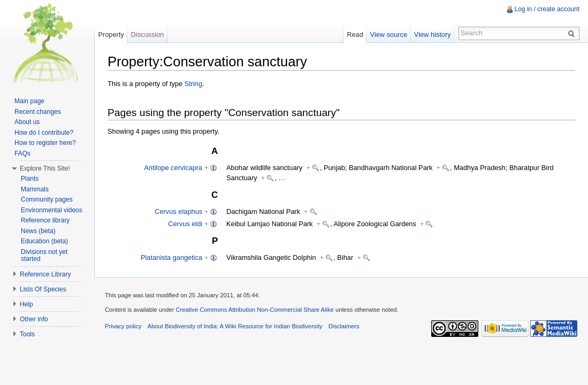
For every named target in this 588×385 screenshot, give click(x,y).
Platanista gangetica (171, 257)
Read (355, 34)
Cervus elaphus (178, 211)
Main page (29, 101)
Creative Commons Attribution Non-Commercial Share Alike (254, 310)
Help (26, 304)
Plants (30, 179)
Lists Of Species (43, 289)
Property (111, 34)
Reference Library (45, 274)
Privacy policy (123, 326)
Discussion (148, 34)
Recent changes (38, 112)
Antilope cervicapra (173, 168)
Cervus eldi (185, 224)
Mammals (35, 189)
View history (433, 34)
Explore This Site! (45, 168)
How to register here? (45, 143)
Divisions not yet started (44, 256)
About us (27, 122)
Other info (34, 319)
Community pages (47, 199)
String (193, 84)
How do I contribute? (44, 133)
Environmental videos (52, 210)
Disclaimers (344, 326)
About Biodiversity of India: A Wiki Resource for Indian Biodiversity (235, 326)
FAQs (22, 153)
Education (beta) (44, 241)
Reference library (45, 220)
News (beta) (38, 231)
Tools (27, 334)
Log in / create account (547, 9)
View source (389, 34)
